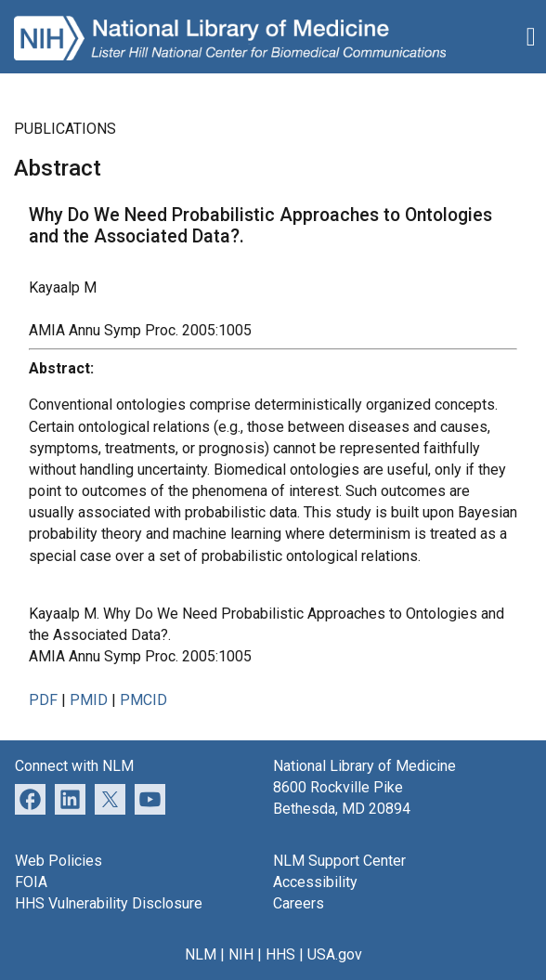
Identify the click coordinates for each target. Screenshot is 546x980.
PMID (89, 700)
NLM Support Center (339, 861)
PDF (43, 700)
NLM (201, 954)
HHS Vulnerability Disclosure (109, 903)
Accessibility (315, 882)
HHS (280, 954)
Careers (299, 903)
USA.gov (335, 954)
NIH (241, 954)
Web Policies (58, 861)
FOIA (31, 882)
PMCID (143, 700)
